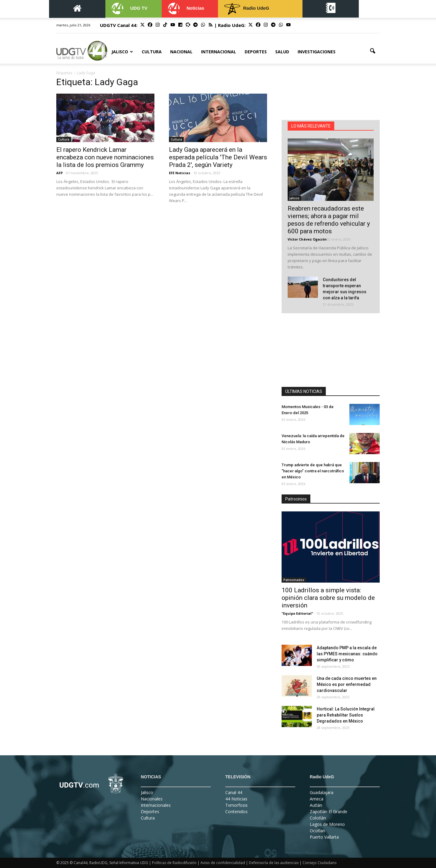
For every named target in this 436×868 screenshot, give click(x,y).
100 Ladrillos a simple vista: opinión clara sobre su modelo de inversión (328, 598)
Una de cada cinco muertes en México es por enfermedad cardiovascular (347, 684)
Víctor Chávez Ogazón (307, 239)
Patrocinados (294, 580)
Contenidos (236, 811)
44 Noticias (236, 799)
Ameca (317, 799)
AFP (59, 173)
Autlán (316, 805)
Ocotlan (317, 831)
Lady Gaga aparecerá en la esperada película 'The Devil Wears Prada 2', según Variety (218, 157)
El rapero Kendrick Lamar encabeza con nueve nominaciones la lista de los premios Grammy (105, 157)
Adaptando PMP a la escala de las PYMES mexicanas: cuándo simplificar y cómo (347, 654)
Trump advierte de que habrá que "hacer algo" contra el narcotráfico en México (313, 471)
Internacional (219, 52)
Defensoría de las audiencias (274, 863)
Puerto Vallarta (324, 837)
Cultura (152, 52)
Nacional (181, 52)
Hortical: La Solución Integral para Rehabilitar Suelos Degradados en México (346, 715)
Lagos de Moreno (327, 824)
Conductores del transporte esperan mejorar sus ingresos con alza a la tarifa (345, 289)
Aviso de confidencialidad (223, 863)
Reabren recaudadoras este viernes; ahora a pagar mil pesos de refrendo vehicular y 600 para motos (329, 220)
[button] (372, 51)
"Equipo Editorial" (297, 613)
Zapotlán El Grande (329, 811)
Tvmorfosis (236, 805)
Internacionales (156, 805)
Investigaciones (317, 52)
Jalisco (122, 52)
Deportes (256, 52)
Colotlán (318, 818)
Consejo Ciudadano (320, 863)
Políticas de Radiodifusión (174, 863)
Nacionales (152, 799)
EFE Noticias (180, 173)
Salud (282, 52)
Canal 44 (234, 792)
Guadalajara (322, 792)
